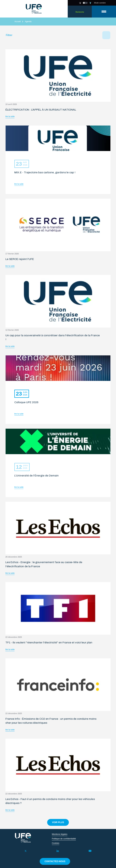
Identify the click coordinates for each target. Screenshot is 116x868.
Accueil (18, 22)
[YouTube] (90, 851)
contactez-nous (55, 861)
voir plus (58, 822)
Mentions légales (60, 834)
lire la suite (10, 116)
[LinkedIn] (58, 851)
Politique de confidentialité (64, 839)
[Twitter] (26, 851)
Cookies (56, 843)
